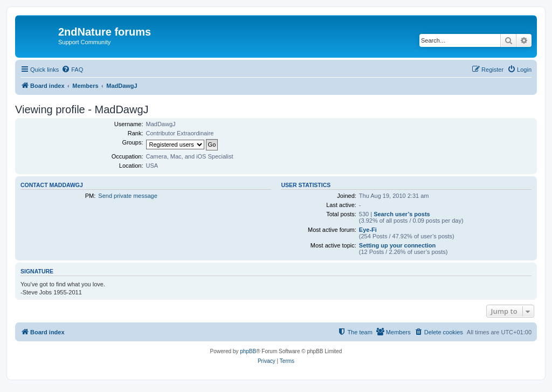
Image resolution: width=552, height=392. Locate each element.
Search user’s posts (402, 214)
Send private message (127, 196)
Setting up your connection (397, 245)
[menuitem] (72, 70)
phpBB (248, 351)
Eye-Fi (368, 230)
